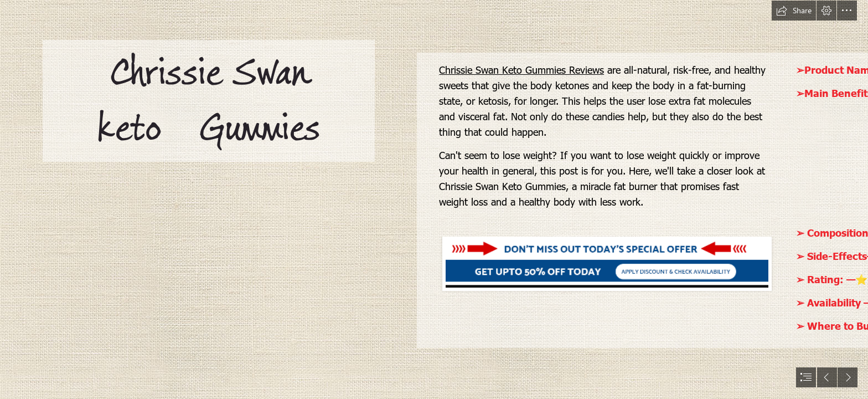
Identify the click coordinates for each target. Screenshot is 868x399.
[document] (434, 199)
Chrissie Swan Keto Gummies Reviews (521, 70)
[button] (794, 11)
